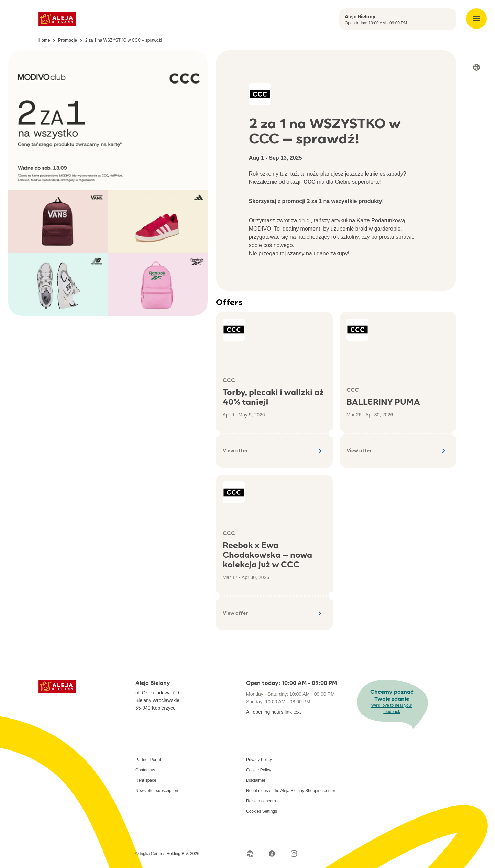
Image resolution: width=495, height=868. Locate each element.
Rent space (146, 780)
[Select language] (476, 67)
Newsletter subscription (157, 791)
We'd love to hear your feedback (392, 709)
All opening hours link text (274, 712)
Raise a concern (261, 801)
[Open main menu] (476, 19)
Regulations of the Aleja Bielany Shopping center (291, 791)
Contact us (145, 770)
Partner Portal (148, 760)
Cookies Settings (262, 811)
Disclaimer (256, 780)
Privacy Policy (259, 760)
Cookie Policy (259, 770)
